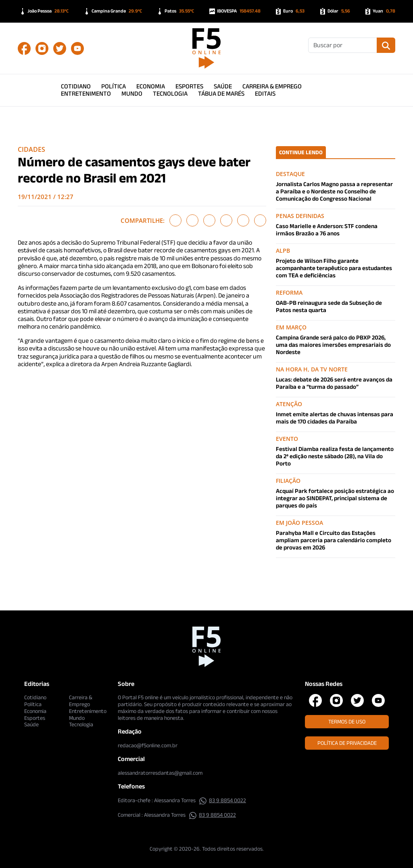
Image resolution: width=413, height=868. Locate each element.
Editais (265, 93)
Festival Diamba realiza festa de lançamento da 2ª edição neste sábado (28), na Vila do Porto (335, 456)
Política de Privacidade (347, 743)
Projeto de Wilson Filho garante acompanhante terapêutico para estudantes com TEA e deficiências (334, 268)
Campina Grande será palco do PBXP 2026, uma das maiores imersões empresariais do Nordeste (333, 345)
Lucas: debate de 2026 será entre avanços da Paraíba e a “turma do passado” (334, 383)
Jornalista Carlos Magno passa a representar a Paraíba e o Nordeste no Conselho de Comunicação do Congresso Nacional (334, 191)
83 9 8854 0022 (222, 800)
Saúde (223, 86)
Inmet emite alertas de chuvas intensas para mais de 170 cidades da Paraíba (335, 418)
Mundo (132, 93)
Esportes (189, 86)
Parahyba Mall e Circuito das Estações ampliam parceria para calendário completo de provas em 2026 (334, 540)
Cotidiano (76, 86)
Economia (151, 86)
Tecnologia (170, 93)
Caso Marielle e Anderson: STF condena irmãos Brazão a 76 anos (327, 230)
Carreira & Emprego (272, 86)
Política (114, 86)
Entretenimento (86, 93)
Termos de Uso (347, 721)
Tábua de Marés (221, 93)
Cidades (31, 149)
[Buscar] (343, 45)
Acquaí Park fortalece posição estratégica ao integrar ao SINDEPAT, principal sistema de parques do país (335, 498)
